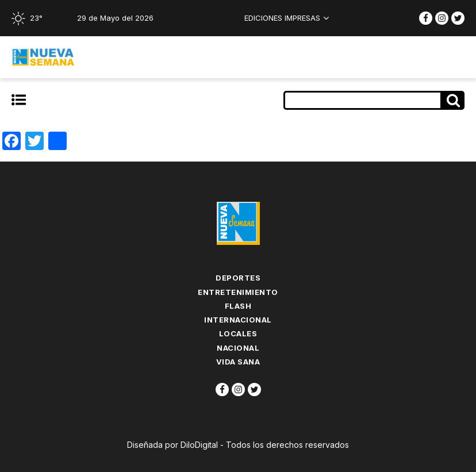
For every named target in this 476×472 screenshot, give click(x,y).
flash (238, 306)
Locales (238, 333)
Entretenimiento (238, 292)
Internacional (238, 320)
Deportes (238, 278)
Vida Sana (238, 362)
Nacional (238, 348)
